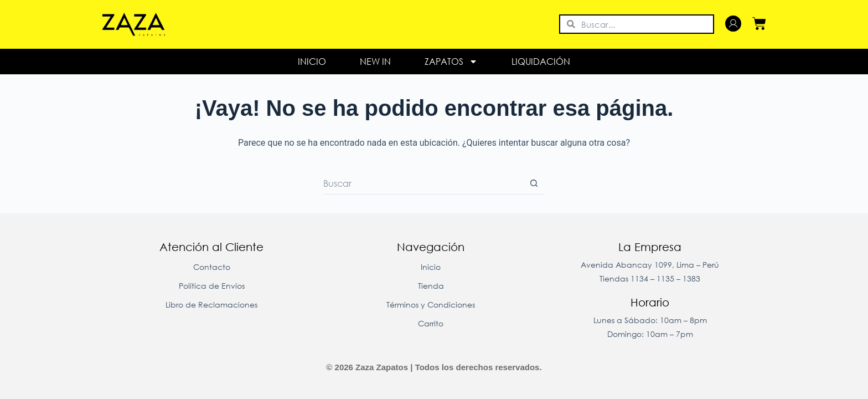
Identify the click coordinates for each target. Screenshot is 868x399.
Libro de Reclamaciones (211, 305)
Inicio (312, 62)
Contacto (212, 267)
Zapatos (451, 62)
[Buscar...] (423, 183)
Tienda (431, 286)
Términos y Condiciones (431, 305)
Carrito (431, 323)
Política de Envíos (212, 286)
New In (375, 62)
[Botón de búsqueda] (534, 183)
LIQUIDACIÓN (541, 62)
